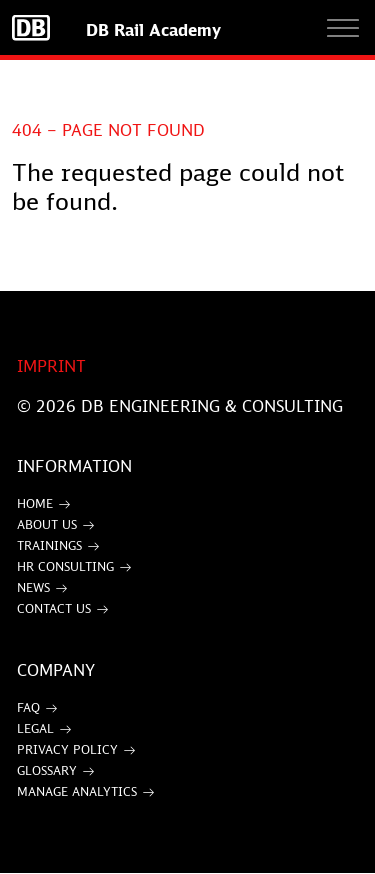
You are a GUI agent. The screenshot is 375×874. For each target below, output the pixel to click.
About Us (47, 524)
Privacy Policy (67, 749)
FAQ (28, 707)
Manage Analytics (77, 791)
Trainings (49, 545)
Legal (35, 728)
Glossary (47, 770)
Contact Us (54, 608)
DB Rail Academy (153, 30)
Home (35, 503)
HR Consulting (65, 566)
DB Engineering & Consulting (212, 406)
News (33, 587)
